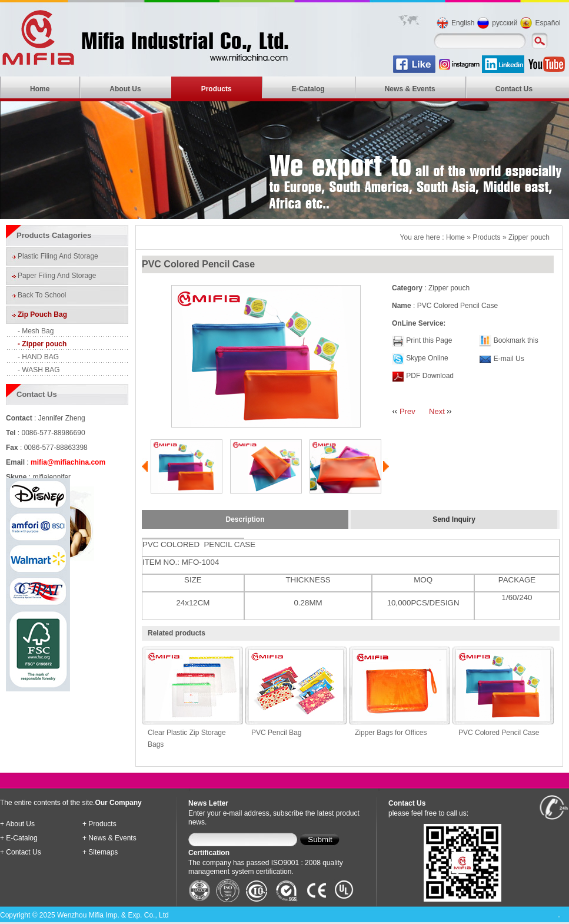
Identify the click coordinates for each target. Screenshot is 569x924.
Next (437, 411)
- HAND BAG (38, 357)
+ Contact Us (21, 852)
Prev (407, 411)
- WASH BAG (39, 370)
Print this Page (429, 340)
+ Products (99, 824)
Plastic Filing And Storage (58, 256)
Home (40, 89)
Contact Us (514, 89)
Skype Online (427, 358)
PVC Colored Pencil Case (499, 733)
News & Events (410, 89)
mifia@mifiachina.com (68, 462)
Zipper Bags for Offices (391, 733)
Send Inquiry (454, 519)
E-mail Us (509, 359)
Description (245, 519)
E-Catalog (308, 89)
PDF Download (429, 376)
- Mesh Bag (36, 331)
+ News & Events (109, 838)
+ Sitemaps (100, 852)
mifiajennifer (51, 477)
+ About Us (17, 824)
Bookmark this (516, 340)
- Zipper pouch (42, 344)
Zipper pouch (529, 237)
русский (505, 23)
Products (217, 89)
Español (548, 23)
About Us (125, 89)
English (463, 23)
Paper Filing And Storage (57, 276)
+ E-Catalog (19, 838)
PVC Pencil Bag (276, 733)
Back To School (42, 295)
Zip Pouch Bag (42, 314)
